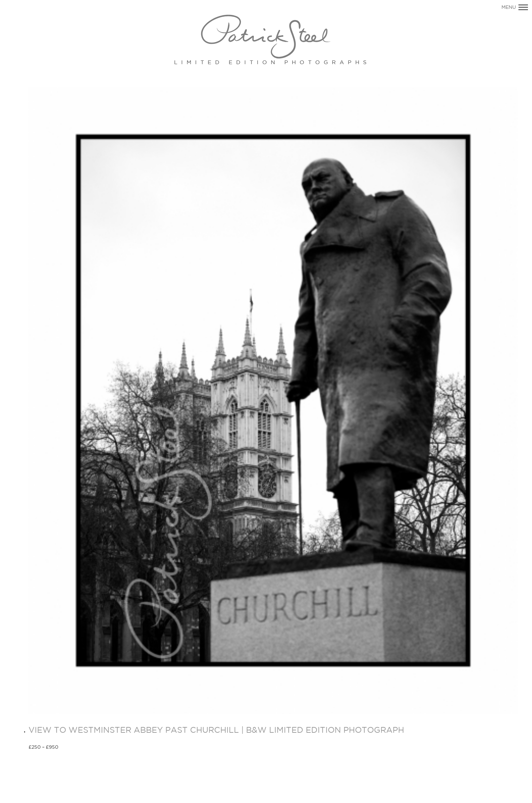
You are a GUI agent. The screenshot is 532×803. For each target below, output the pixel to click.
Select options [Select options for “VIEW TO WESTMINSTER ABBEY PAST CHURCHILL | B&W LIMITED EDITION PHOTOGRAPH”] (83, 748)
